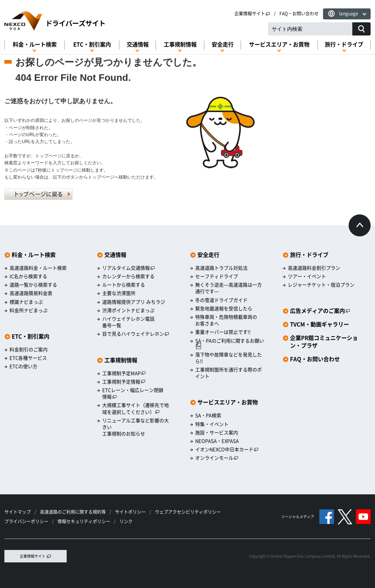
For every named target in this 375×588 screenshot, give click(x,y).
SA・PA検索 (208, 415)
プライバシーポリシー (26, 521)
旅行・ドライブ (344, 44)
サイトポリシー (130, 512)
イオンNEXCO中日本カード (227, 449)
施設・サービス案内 (217, 432)
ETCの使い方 (23, 366)
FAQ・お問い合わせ (299, 14)
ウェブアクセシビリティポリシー (188, 512)
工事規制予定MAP (124, 373)
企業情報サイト (252, 14)
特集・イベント (212, 424)
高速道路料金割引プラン (314, 268)
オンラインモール (217, 458)
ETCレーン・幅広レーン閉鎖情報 (133, 393)
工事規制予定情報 (124, 382)
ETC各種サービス (28, 358)
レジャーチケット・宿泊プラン (321, 285)
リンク (126, 521)
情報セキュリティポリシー (84, 521)
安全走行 (223, 44)
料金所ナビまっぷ (29, 310)
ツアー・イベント (307, 276)
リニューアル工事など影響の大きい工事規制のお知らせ (135, 427)
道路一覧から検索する (33, 285)
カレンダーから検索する (128, 276)
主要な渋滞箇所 (119, 293)
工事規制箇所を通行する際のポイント (229, 373)
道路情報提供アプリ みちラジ (134, 302)
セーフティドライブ (217, 276)
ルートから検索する (124, 285)
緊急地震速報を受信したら (224, 308)
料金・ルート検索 (35, 44)
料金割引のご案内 (29, 349)
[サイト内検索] (361, 29)
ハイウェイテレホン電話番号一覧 (128, 322)
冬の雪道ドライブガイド (221, 300)
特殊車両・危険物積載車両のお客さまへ (226, 320)
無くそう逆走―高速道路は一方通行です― (229, 288)
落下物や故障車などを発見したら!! (229, 358)
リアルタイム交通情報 (129, 268)
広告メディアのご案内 (320, 311)
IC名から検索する (28, 276)
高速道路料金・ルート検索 (38, 268)
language (349, 14)
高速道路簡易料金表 (31, 293)
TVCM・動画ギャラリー (320, 324)
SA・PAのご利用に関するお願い (230, 343)
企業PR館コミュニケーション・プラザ (324, 342)
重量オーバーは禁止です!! (223, 332)
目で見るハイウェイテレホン (136, 334)
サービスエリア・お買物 (279, 44)
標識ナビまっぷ (26, 302)
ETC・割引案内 (92, 44)
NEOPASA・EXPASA (217, 441)
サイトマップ (18, 512)
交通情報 (138, 44)
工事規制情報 (180, 44)
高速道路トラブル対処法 (221, 268)
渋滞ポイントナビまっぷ (128, 310)
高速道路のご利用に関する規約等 (73, 512)
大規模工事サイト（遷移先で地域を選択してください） (135, 408)
